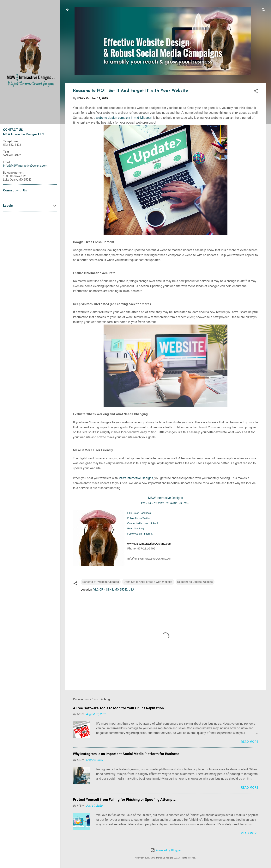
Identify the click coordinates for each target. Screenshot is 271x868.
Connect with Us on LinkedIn (143, 523)
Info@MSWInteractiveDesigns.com (25, 166)
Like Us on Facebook (139, 513)
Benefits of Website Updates (101, 582)
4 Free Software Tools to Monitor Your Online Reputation (118, 708)
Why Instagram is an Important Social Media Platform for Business (126, 754)
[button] (256, 92)
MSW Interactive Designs (136, 478)
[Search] (264, 11)
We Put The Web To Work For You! (165, 503)
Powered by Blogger (166, 850)
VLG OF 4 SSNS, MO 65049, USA (114, 590)
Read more (250, 742)
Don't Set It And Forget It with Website (148, 582)
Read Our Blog (136, 528)
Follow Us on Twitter (139, 518)
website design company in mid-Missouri (124, 118)
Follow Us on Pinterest (140, 534)
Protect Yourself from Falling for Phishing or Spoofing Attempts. (125, 800)
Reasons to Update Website (195, 582)
